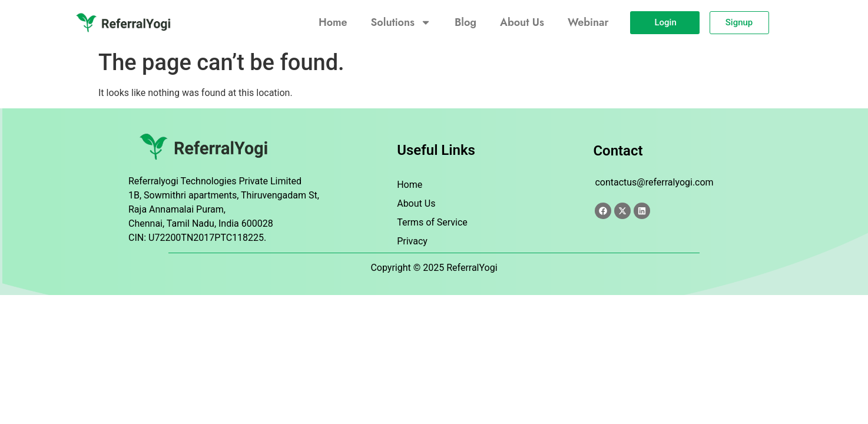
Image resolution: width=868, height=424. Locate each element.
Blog (466, 22)
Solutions (401, 22)
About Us (522, 22)
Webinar (588, 22)
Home (333, 22)
